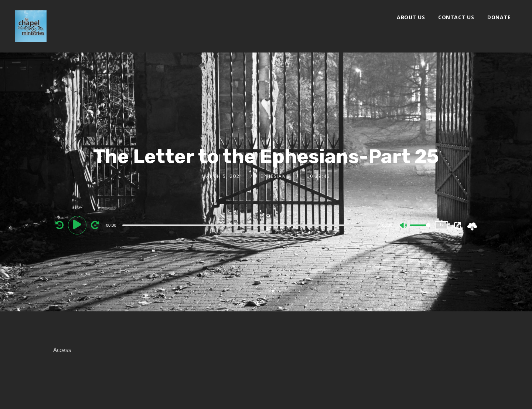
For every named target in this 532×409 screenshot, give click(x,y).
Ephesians (275, 176)
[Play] (78, 225)
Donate (499, 17)
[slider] (250, 225)
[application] (251, 225)
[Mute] (404, 226)
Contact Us (456, 17)
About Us (411, 17)
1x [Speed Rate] (441, 225)
